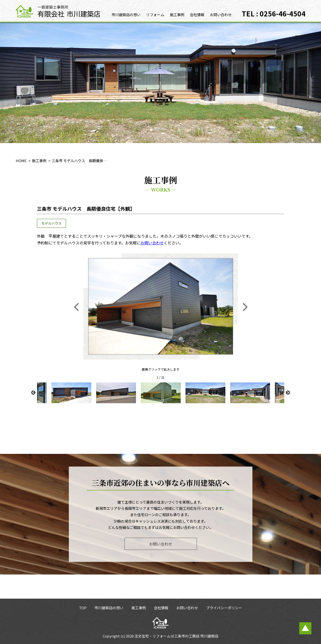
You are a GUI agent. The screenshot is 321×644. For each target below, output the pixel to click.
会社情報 (197, 15)
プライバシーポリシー (224, 608)
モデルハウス (51, 223)
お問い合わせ (221, 15)
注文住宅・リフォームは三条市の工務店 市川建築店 (176, 636)
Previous (33, 393)
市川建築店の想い (126, 15)
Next (288, 393)
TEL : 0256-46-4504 (274, 14)
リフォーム (155, 15)
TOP (83, 608)
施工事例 (177, 15)
